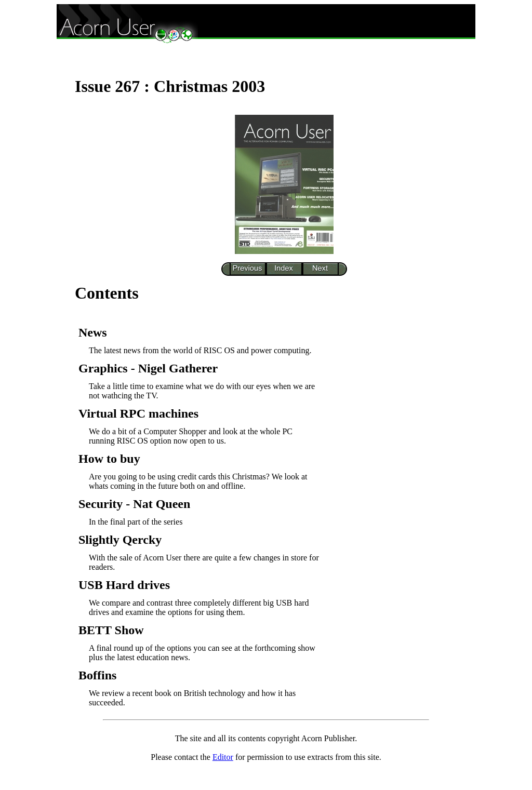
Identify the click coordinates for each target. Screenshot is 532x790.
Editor (223, 757)
